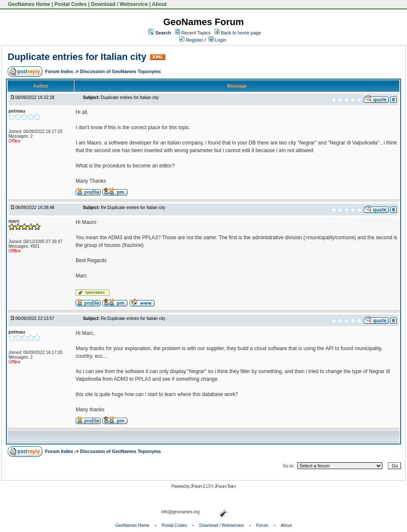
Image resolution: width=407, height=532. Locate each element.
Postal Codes (71, 4)
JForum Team (225, 486)
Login (218, 40)
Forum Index (60, 71)
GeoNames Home (28, 4)
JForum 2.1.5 (201, 486)
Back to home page (241, 33)
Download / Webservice (119, 4)
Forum (262, 525)
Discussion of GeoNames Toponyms (120, 71)
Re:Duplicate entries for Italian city (133, 208)
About (160, 4)
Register (191, 40)
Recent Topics (196, 33)
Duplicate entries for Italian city (77, 57)
